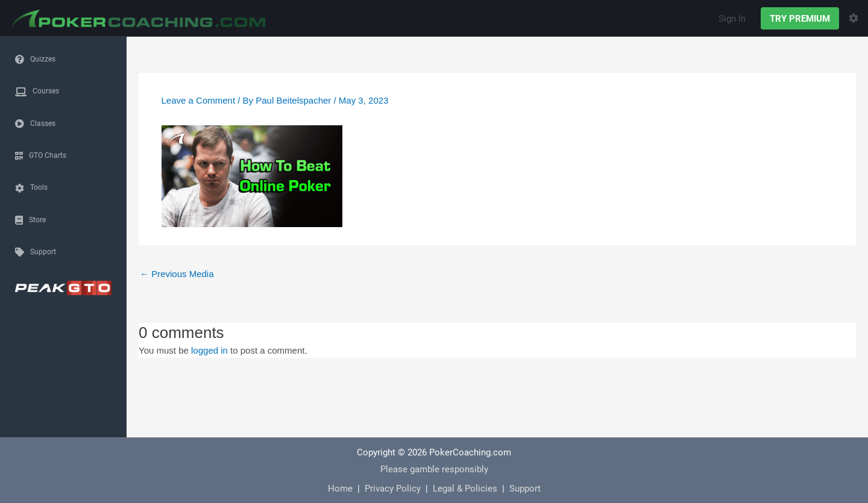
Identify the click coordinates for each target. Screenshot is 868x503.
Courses (46, 90)
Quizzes (43, 58)
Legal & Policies (465, 488)
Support (43, 251)
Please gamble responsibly (434, 469)
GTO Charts (48, 155)
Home (340, 488)
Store (37, 219)
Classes (43, 123)
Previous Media (177, 274)
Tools (39, 187)
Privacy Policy (393, 488)
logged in (209, 350)
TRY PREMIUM (800, 18)
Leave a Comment (199, 100)
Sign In (732, 18)
